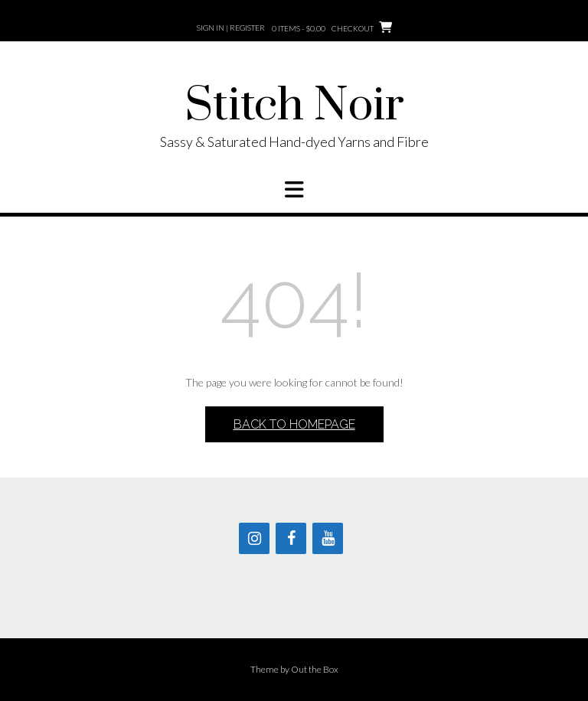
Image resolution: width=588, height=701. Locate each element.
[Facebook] (291, 538)
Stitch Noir (294, 106)
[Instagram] (254, 538)
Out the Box (315, 669)
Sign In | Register (231, 28)
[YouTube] (328, 538)
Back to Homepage (294, 424)
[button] (294, 190)
